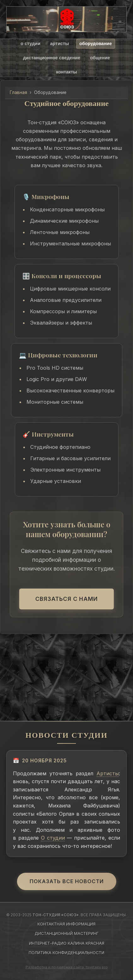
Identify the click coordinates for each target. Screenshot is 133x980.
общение (100, 58)
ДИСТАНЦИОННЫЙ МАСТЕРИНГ (67, 933)
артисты (60, 44)
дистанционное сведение (52, 58)
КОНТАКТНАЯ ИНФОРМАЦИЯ (66, 924)
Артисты (108, 773)
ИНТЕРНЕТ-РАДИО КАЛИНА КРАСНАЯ (67, 943)
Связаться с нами (66, 599)
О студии (53, 838)
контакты (66, 72)
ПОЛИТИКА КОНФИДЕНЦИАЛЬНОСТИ (66, 953)
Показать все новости (67, 881)
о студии (30, 44)
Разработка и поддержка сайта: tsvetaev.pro (67, 967)
